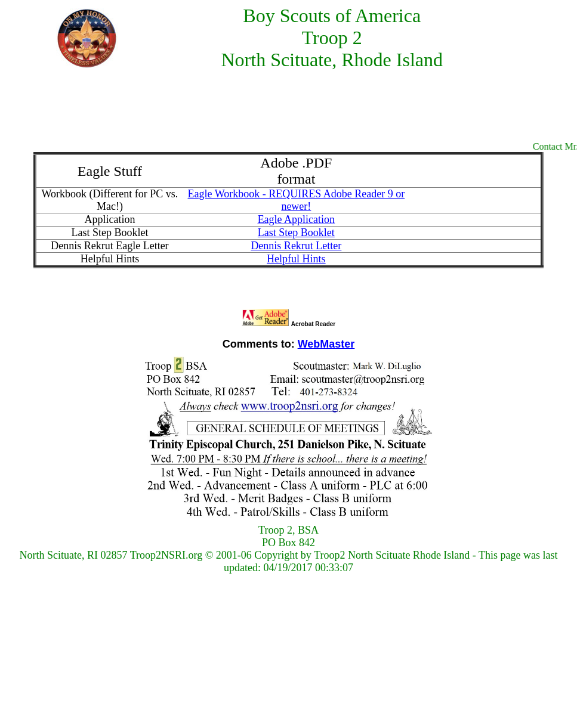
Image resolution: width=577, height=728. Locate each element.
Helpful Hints (296, 259)
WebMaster (326, 344)
